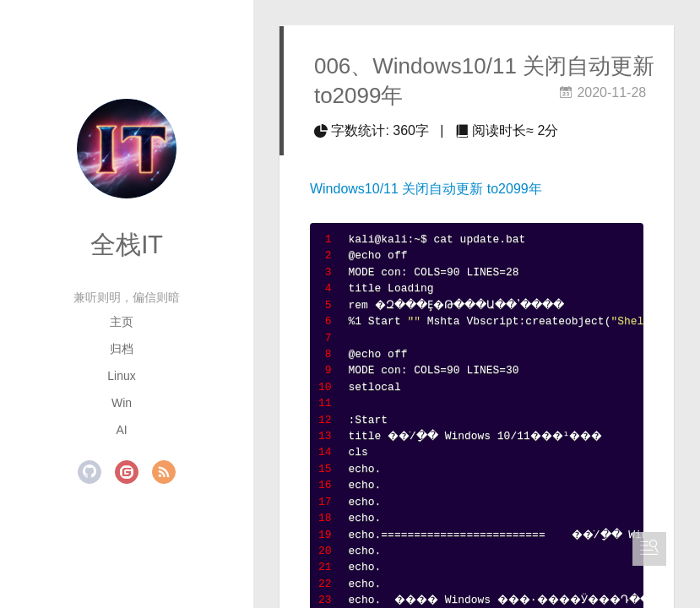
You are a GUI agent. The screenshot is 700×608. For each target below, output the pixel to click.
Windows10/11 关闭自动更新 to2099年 (426, 189)
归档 (122, 349)
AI (121, 430)
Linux (121, 376)
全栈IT (127, 244)
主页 (122, 322)
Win (122, 403)
